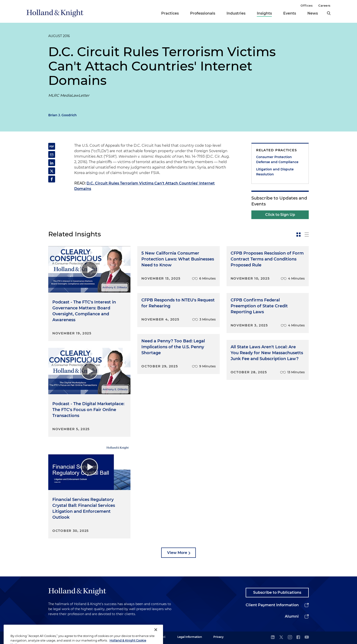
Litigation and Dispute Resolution (275, 172)
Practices (170, 13)
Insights (264, 13)
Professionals (203, 13)
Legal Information (190, 637)
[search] (329, 13)
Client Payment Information (272, 605)
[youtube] (307, 638)
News (313, 13)
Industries (236, 13)
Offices (307, 5)
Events (290, 13)
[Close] (156, 636)
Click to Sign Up (280, 215)
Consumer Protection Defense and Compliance (277, 159)
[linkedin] (273, 638)
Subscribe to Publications (277, 592)
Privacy (218, 637)
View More (177, 553)
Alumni (292, 616)
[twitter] (281, 638)
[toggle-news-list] (307, 235)
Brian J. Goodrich (62, 115)
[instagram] (290, 638)
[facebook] (298, 638)
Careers (324, 5)
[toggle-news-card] (298, 235)
